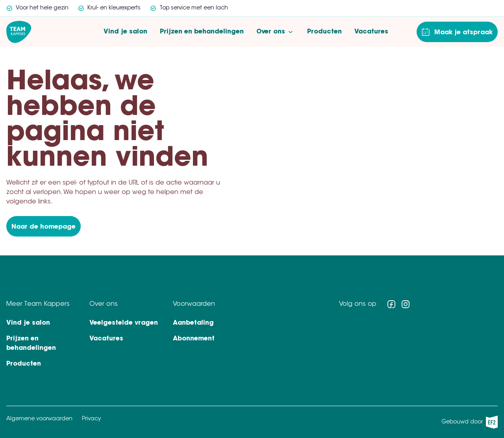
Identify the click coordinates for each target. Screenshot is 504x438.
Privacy (91, 419)
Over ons (275, 32)
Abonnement (194, 339)
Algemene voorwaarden (39, 419)
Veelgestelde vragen (124, 323)
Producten (324, 32)
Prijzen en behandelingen (202, 32)
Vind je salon (125, 32)
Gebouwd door (470, 422)
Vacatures (371, 32)
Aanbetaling (193, 323)
